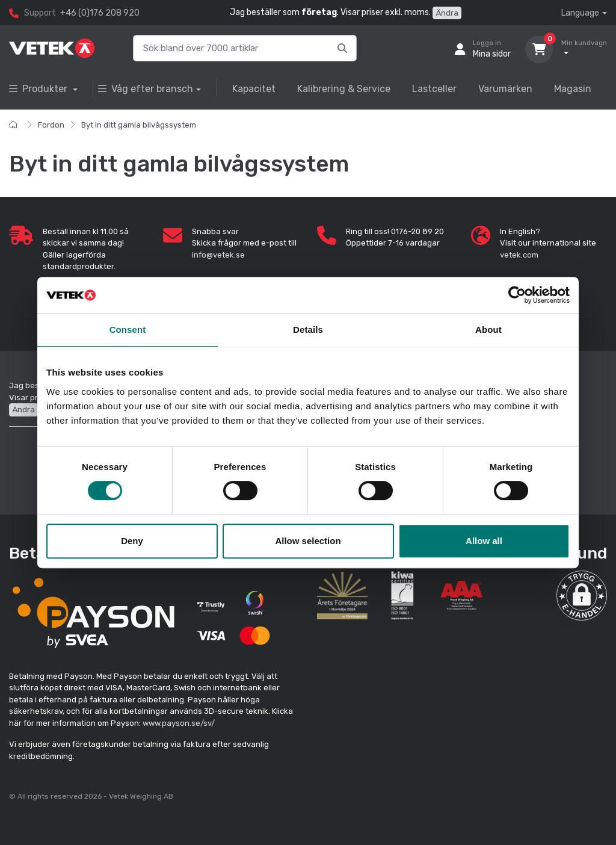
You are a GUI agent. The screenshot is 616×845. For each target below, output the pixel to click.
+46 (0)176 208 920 (100, 13)
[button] (582, 596)
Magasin (573, 89)
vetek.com (519, 255)
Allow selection (308, 541)
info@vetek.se (218, 255)
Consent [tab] (128, 330)
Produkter (39, 89)
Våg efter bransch (146, 89)
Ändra (447, 13)
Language (580, 13)
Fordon (51, 125)
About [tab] (488, 330)
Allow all (484, 541)
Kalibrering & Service (344, 89)
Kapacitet (254, 89)
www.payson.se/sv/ (179, 723)
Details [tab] (308, 330)
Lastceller (434, 89)
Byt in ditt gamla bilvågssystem (139, 125)
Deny (132, 541)
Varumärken (505, 89)
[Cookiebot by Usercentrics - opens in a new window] (517, 295)
